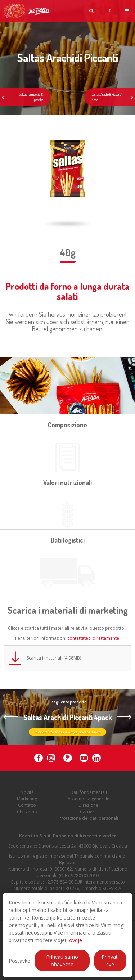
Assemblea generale (89, 801)
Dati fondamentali (89, 794)
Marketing (27, 801)
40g (68, 252)
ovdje (76, 940)
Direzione (88, 807)
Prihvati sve (110, 961)
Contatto (27, 807)
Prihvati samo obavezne (62, 961)
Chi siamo (27, 814)
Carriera (88, 814)
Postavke (19, 961)
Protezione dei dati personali (88, 820)
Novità (27, 794)
